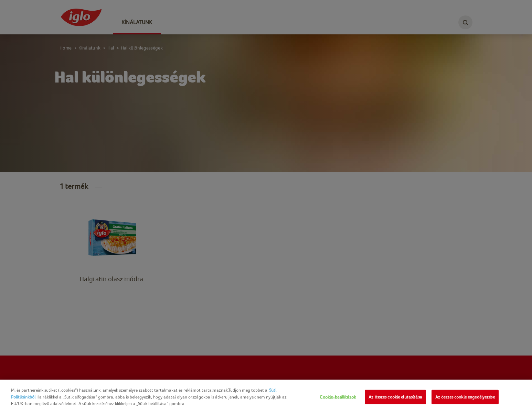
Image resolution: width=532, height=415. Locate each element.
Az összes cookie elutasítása (395, 397)
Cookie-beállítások (338, 397)
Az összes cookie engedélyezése (465, 397)
